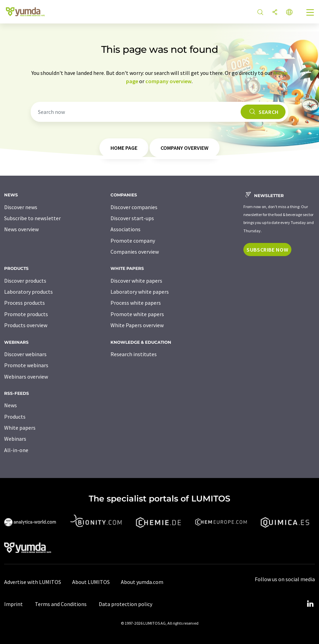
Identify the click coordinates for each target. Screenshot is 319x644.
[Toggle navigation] (310, 13)
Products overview (26, 325)
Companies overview (135, 252)
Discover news (21, 207)
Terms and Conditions (61, 604)
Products (15, 417)
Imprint (13, 604)
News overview (21, 229)
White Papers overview (137, 325)
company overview (168, 81)
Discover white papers (136, 281)
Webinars (15, 439)
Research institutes (134, 354)
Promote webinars (26, 365)
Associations (125, 229)
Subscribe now (267, 250)
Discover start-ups (132, 218)
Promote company (133, 241)
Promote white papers (137, 314)
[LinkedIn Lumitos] (310, 604)
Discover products (25, 281)
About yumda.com (142, 582)
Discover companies (134, 207)
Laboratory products (28, 292)
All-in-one (16, 450)
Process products (25, 303)
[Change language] (289, 13)
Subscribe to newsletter (32, 218)
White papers (20, 428)
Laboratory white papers (140, 292)
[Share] (275, 13)
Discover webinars (25, 354)
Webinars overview (26, 377)
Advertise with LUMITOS (33, 582)
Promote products (26, 314)
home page (124, 148)
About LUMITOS (91, 582)
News (11, 405)
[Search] (260, 13)
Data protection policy (125, 604)
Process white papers (136, 303)
